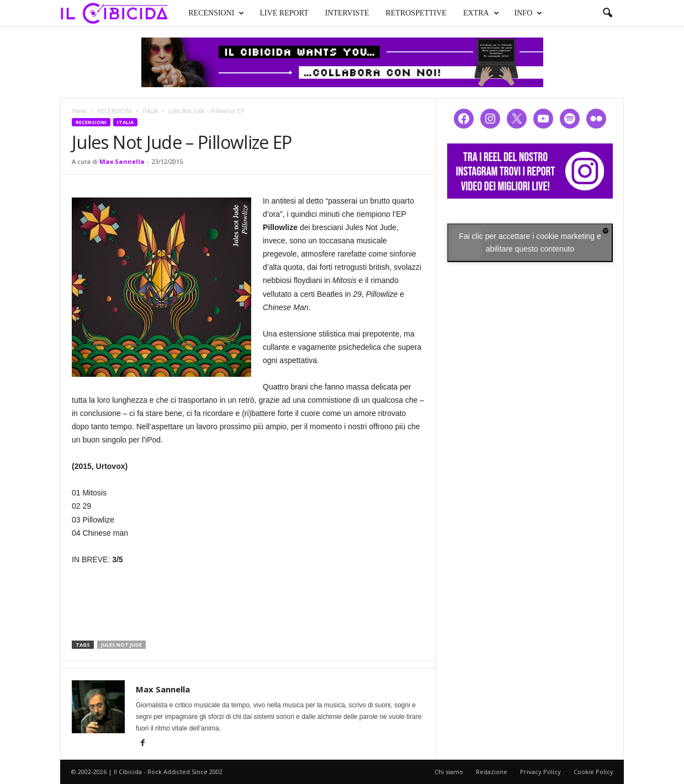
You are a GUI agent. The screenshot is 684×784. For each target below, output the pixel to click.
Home (79, 111)
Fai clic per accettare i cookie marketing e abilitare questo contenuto (530, 242)
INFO (518, 12)
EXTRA (471, 12)
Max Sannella (122, 161)
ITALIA (150, 111)
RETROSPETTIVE (406, 12)
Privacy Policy (540, 772)
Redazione (492, 772)
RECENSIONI (206, 12)
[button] (607, 13)
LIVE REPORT (274, 12)
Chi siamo (449, 772)
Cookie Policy (593, 772)
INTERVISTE (337, 12)
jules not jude (121, 645)
